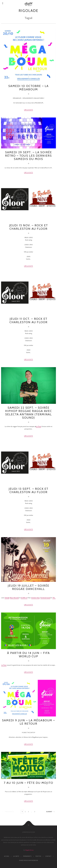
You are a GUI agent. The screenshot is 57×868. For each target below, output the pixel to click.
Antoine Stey (35, 598)
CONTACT (48, 856)
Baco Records (14, 598)
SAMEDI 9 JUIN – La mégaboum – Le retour (28, 722)
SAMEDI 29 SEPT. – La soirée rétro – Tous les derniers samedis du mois (28, 156)
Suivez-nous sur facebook (29, 860)
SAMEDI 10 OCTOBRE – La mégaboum (28, 88)
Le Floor (39, 426)
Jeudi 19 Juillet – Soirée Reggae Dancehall (28, 587)
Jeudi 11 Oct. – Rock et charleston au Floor (29, 320)
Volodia (7, 598)
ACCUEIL (7, 856)
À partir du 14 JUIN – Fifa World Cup (28, 655)
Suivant (49, 812)
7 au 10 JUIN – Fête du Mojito (28, 783)
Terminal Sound (45, 598)
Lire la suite (28, 110)
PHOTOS (38, 856)
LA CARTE (16, 856)
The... (54, 598)
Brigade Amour (30, 850)
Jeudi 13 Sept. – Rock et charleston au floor (29, 490)
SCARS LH (24, 598)
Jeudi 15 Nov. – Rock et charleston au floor (29, 227)
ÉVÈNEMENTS (27, 856)
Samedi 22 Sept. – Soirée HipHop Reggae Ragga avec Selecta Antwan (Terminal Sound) (29, 413)
